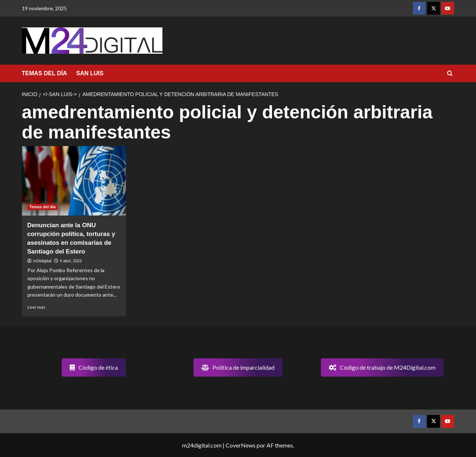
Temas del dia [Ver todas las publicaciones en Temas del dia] (43, 207)
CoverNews (241, 445)
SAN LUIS (90, 73)
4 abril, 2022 (71, 261)
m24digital (42, 261)
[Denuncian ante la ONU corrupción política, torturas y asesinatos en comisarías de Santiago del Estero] (74, 181)
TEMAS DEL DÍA (45, 73)
